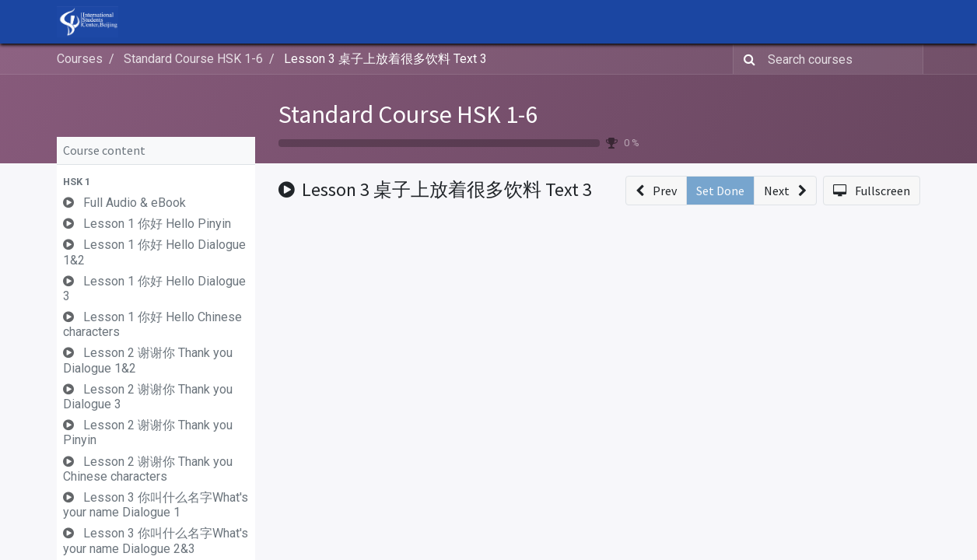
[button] (156, 182)
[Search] (746, 59)
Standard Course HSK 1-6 (408, 114)
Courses (80, 59)
